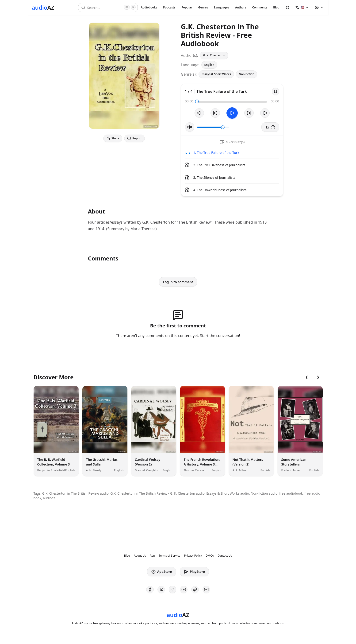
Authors (241, 7)
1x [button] (270, 127)
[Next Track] (265, 113)
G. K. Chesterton (214, 55)
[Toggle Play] (232, 113)
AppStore (162, 572)
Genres (203, 7)
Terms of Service (169, 556)
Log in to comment (178, 282)
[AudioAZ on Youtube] (184, 590)
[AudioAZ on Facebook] (150, 590)
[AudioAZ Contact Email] (206, 590)
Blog (276, 7)
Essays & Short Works (216, 74)
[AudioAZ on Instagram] (172, 590)
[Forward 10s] (249, 113)
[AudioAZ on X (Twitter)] (161, 590)
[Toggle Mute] (190, 127)
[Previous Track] (199, 113)
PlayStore (194, 572)
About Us (140, 556)
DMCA (210, 556)
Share (113, 138)
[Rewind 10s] (215, 113)
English (209, 65)
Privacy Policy (193, 556)
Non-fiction (247, 74)
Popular (187, 7)
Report (134, 138)
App (152, 556)
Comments (260, 7)
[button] (302, 8)
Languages (222, 7)
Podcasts (169, 7)
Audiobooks (149, 7)
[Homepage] (43, 8)
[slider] (197, 101)
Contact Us (225, 556)
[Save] (276, 91)
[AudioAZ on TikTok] (195, 590)
